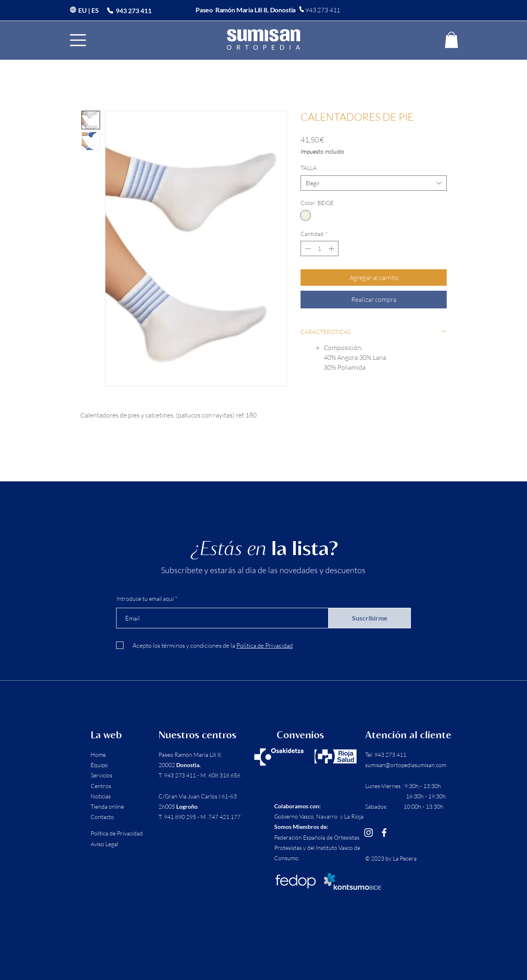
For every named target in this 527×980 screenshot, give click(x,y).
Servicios (101, 775)
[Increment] (332, 248)
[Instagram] (368, 833)
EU (83, 10)
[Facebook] (384, 833)
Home (98, 755)
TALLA (309, 168)
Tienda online (107, 806)
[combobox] (374, 183)
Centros (101, 786)
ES (95, 10)
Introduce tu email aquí (145, 599)
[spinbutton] (319, 248)
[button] (78, 40)
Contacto (102, 817)
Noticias (101, 796)
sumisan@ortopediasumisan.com (406, 765)
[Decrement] (307, 248)
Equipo (99, 765)
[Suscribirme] (370, 618)
